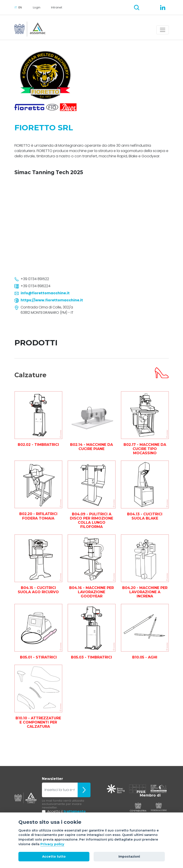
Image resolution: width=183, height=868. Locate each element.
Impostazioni (129, 856)
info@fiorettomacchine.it (45, 293)
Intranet (57, 7)
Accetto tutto (54, 856)
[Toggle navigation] (163, 30)
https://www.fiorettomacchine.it (52, 300)
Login (37, 7)
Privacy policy (52, 844)
